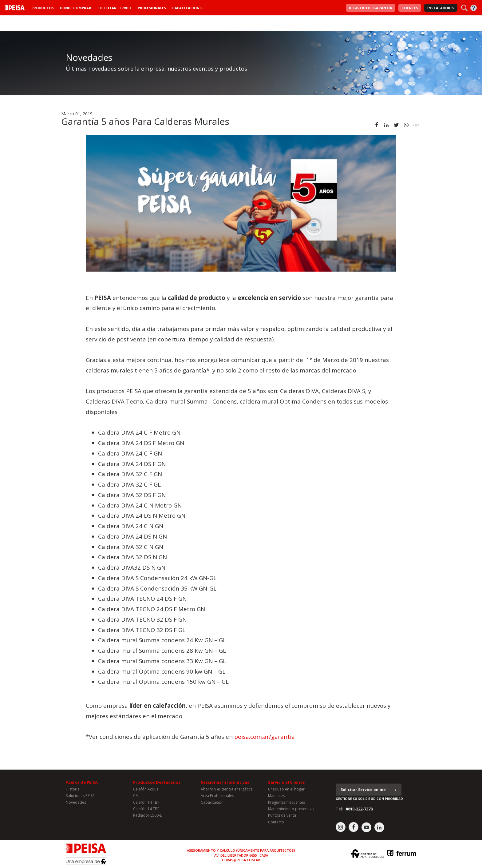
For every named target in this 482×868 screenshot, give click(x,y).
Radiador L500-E (147, 817)
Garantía (371, 8)
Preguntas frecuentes (286, 804)
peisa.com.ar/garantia (265, 737)
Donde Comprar (76, 8)
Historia (73, 791)
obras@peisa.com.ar (241, 860)
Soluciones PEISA (80, 797)
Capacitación (212, 804)
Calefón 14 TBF (146, 804)
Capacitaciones (188, 8)
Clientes (410, 8)
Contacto (276, 824)
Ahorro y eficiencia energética (227, 791)
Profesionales (152, 8)
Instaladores (441, 8)
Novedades (76, 804)
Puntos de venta (282, 817)
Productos (43, 8)
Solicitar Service (115, 8)
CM (136, 797)
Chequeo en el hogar (286, 791)
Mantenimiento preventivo (291, 811)
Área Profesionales (217, 797)
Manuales (276, 797)
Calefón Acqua (146, 791)
